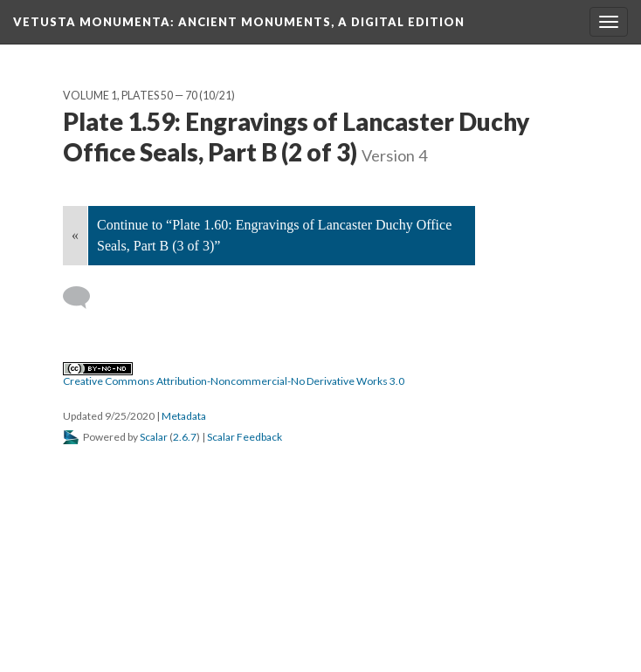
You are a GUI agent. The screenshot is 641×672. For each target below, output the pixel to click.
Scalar (154, 437)
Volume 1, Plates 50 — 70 (130, 96)
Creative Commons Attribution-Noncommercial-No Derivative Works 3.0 (234, 375)
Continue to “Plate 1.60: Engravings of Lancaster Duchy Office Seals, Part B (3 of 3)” (274, 235)
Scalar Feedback (245, 437)
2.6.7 (185, 437)
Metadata (184, 416)
